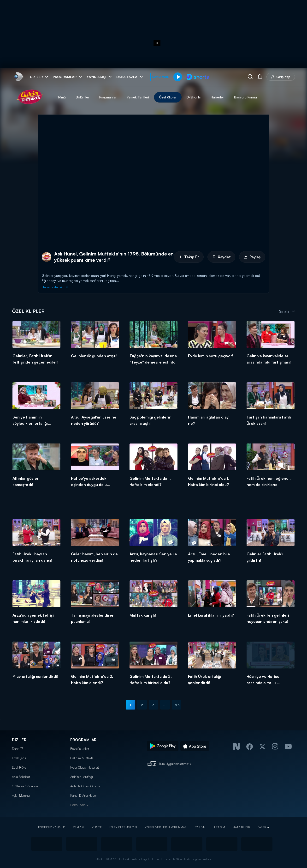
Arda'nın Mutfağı (82, 777)
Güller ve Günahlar (25, 786)
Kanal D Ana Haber (83, 795)
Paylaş (252, 257)
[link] (18, 77)
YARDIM (200, 827)
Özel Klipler (168, 97)
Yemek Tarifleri (138, 97)
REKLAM (79, 827)
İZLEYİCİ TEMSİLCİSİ (123, 827)
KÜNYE (97, 827)
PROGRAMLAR (83, 740)
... (165, 705)
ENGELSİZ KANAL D (52, 827)
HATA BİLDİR (241, 827)
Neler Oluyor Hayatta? (85, 767)
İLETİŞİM (219, 827)
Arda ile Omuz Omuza (85, 786)
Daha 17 (17, 749)
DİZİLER (19, 740)
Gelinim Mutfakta (82, 758)
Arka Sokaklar (21, 777)
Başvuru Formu (245, 97)
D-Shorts (194, 97)
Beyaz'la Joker (80, 749)
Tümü (62, 97)
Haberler (217, 97)
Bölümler (83, 97)
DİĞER (262, 827)
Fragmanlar (108, 97)
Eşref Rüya (19, 767)
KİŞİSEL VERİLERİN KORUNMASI (166, 827)
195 (176, 705)
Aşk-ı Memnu (21, 795)
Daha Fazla (78, 805)
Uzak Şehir (19, 758)
